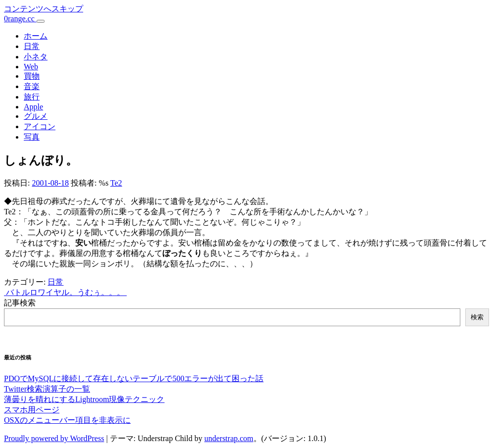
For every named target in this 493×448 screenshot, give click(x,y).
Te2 (116, 183)
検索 (477, 317)
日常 (32, 46)
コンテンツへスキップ (44, 9)
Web (31, 67)
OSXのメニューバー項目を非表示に (67, 420)
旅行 (32, 97)
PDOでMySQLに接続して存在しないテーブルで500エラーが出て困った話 (134, 378)
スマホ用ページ (32, 410)
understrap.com (229, 438)
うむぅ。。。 (102, 292)
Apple (33, 107)
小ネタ (36, 57)
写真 (32, 137)
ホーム (36, 36)
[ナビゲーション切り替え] (41, 21)
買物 (32, 76)
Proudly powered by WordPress (54, 438)
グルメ (36, 116)
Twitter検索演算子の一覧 (47, 389)
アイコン (40, 126)
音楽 (32, 86)
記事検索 (20, 303)
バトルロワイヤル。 (41, 292)
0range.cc (20, 19)
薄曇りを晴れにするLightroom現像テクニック (84, 399)
